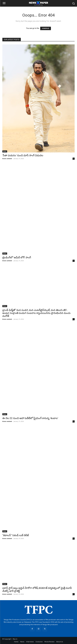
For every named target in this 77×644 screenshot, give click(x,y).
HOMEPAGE (46, 28)
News (5, 151)
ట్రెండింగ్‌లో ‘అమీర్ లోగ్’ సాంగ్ (17, 257)
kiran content (7, 159)
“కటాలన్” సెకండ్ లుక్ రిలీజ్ (16, 535)
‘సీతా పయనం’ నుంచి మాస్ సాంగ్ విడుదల (23, 155)
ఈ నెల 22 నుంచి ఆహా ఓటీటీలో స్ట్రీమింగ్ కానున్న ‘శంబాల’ (30, 418)
